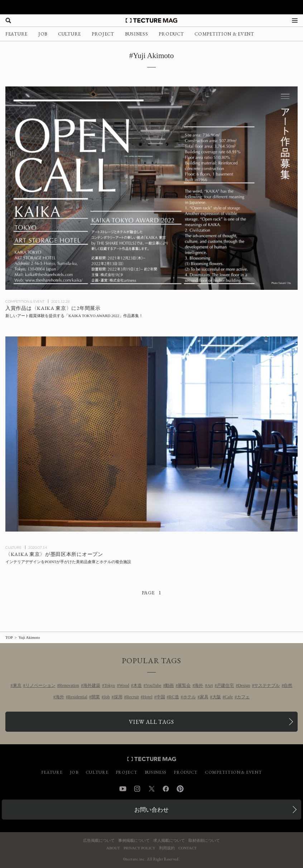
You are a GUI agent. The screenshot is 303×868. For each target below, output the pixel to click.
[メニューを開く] (295, 20)
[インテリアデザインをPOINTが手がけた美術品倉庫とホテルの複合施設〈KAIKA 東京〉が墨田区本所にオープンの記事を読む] (151, 434)
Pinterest (180, 789)
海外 (199, 685)
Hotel (148, 697)
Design (244, 685)
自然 (288, 685)
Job (107, 697)
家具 (204, 697)
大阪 (217, 697)
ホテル (189, 697)
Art (210, 685)
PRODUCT (171, 34)
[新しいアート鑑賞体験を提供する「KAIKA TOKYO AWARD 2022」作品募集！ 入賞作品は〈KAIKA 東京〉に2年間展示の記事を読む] (151, 188)
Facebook (166, 789)
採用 (118, 697)
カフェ (243, 697)
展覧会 (184, 685)
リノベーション (40, 685)
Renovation (69, 685)
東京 (17, 685)
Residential (78, 697)
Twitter (151, 789)
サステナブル (267, 685)
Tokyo (110, 685)
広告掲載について (99, 841)
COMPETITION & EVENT (224, 34)
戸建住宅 (225, 685)
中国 (161, 697)
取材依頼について (204, 841)
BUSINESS (137, 34)
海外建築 (92, 685)
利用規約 (167, 848)
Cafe (229, 697)
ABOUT (113, 848)
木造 (138, 685)
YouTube (154, 685)
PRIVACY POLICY (140, 848)
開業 (96, 697)
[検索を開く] (8, 20)
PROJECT (103, 34)
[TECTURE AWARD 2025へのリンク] (151, 7)
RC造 (174, 697)
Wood (124, 685)
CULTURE (69, 34)
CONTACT (187, 848)
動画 (169, 685)
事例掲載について (134, 841)
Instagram (137, 789)
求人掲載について (169, 841)
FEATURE (16, 34)
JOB (43, 34)
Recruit (133, 697)
